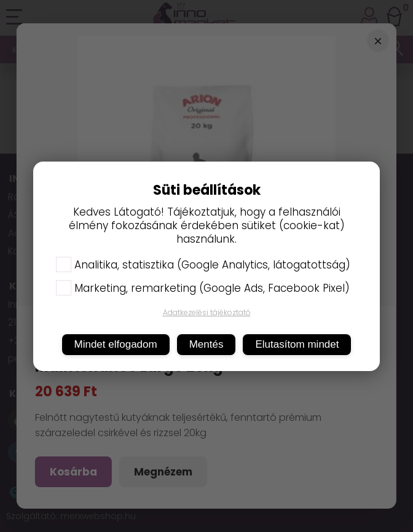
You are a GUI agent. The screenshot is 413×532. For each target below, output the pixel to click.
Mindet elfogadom (116, 344)
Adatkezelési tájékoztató (207, 312)
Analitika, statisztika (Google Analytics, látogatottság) (203, 265)
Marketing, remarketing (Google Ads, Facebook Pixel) (203, 288)
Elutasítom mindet (297, 344)
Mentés (206, 344)
